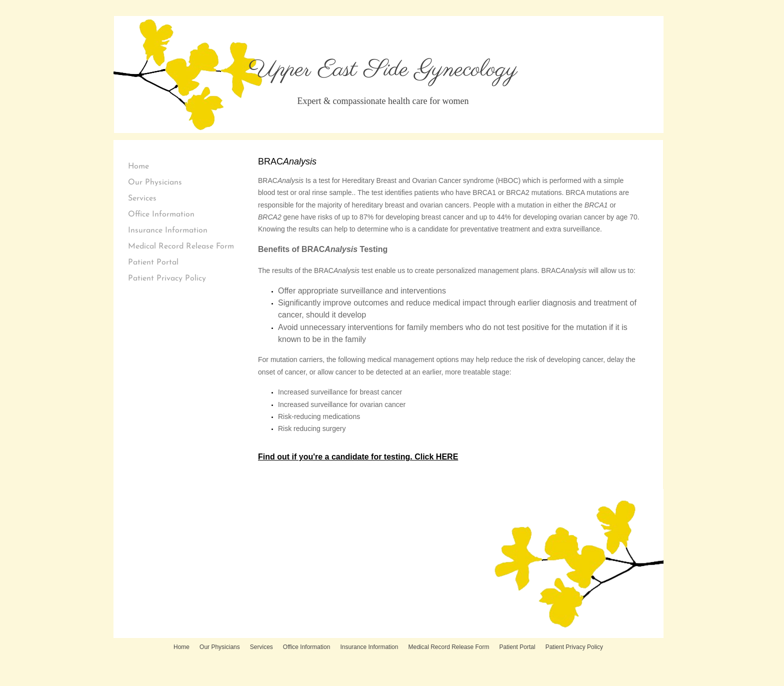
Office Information (161, 214)
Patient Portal (153, 262)
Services (142, 198)
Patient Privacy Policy (167, 278)
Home (138, 166)
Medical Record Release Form (181, 246)
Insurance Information (168, 230)
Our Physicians (155, 182)
